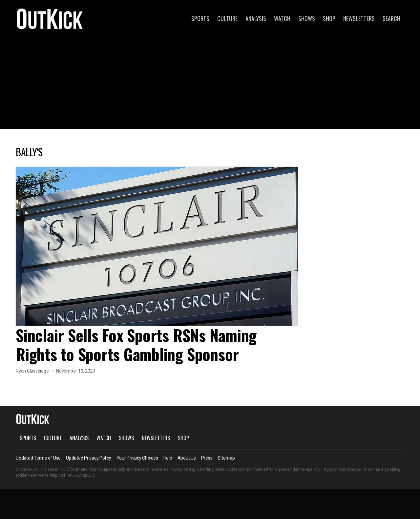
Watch (282, 18)
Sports (200, 18)
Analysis (256, 18)
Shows (307, 18)
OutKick (50, 18)
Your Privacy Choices (137, 458)
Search (391, 18)
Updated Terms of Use (38, 458)
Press (207, 458)
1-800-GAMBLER (80, 475)
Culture (227, 18)
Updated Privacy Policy (89, 458)
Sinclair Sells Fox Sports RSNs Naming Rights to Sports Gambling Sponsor (136, 345)
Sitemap (226, 458)
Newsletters (359, 18)
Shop (329, 18)
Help (168, 458)
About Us (187, 458)
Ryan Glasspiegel (33, 371)
